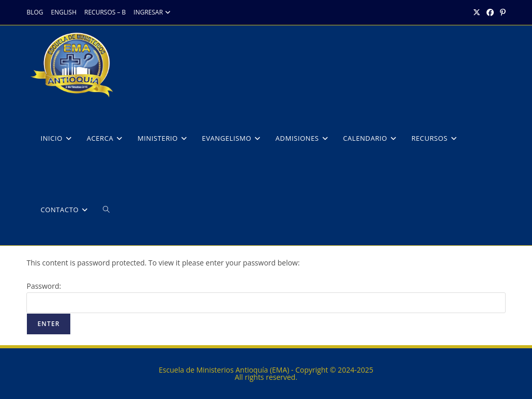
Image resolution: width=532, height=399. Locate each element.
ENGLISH (64, 12)
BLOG (35, 12)
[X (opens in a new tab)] (477, 12)
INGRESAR (153, 12)
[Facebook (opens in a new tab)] (490, 12)
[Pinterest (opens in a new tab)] (501, 12)
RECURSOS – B (105, 12)
